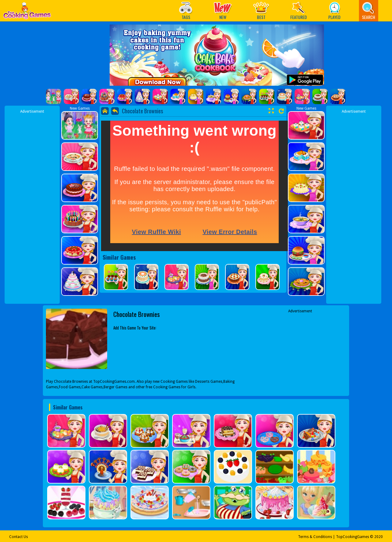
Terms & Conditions (315, 537)
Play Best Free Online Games (27, 12)
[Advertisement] (32, 206)
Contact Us (19, 537)
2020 (379, 537)
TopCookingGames (352, 537)
